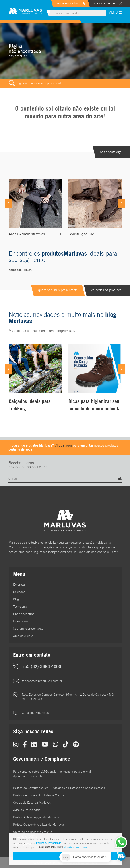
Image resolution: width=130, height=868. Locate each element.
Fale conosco (22, 621)
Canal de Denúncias (35, 713)
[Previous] (9, 203)
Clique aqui (63, 445)
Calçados (19, 592)
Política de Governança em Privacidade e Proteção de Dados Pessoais (59, 788)
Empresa (19, 585)
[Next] (122, 203)
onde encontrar (68, 3)
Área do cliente (23, 636)
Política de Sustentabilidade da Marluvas (40, 795)
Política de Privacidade (49, 843)
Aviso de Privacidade (27, 810)
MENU (115, 12)
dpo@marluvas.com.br (77, 847)
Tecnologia (20, 607)
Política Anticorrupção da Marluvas (36, 817)
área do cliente (104, 3)
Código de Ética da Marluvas (32, 802)
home (12, 56)
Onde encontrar (23, 614)
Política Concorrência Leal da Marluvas (39, 824)
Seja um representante (28, 629)
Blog (16, 599)
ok (120, 479)
